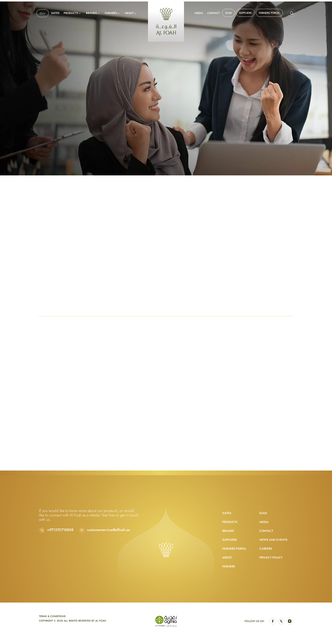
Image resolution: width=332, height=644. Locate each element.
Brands (91, 13)
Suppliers (245, 13)
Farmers (111, 13)
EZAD (228, 13)
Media (199, 13)
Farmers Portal (269, 13)
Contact (214, 13)
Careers (266, 549)
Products (71, 13)
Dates (55, 13)
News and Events (273, 540)
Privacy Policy (271, 557)
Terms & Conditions (52, 616)
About (129, 13)
